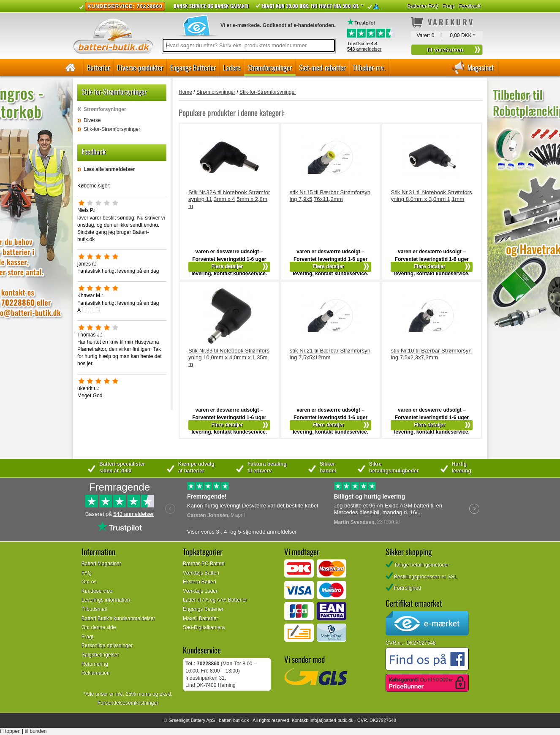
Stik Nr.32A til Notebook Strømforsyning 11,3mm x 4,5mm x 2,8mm (229, 199)
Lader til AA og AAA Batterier (215, 600)
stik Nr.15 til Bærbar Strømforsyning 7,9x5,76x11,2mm (330, 196)
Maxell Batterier (200, 618)
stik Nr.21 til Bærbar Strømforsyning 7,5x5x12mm (330, 354)
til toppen (10, 731)
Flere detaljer (227, 266)
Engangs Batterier (193, 67)
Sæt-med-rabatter (322, 67)
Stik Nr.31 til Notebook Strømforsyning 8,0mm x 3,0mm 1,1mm (431, 196)
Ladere (232, 67)
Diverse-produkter (140, 67)
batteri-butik (231, 720)
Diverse (92, 120)
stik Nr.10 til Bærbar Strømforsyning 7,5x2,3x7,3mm (431, 354)
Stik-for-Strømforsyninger (112, 129)
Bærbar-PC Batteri (204, 564)
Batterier (98, 67)
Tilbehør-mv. (369, 67)
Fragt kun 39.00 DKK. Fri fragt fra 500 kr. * (312, 6)
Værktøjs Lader (200, 591)
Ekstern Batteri (200, 582)
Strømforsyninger (270, 67)
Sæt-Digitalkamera (204, 627)
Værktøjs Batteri (201, 573)
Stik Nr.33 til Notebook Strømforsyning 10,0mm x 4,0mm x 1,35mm (229, 357)
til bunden (36, 731)
